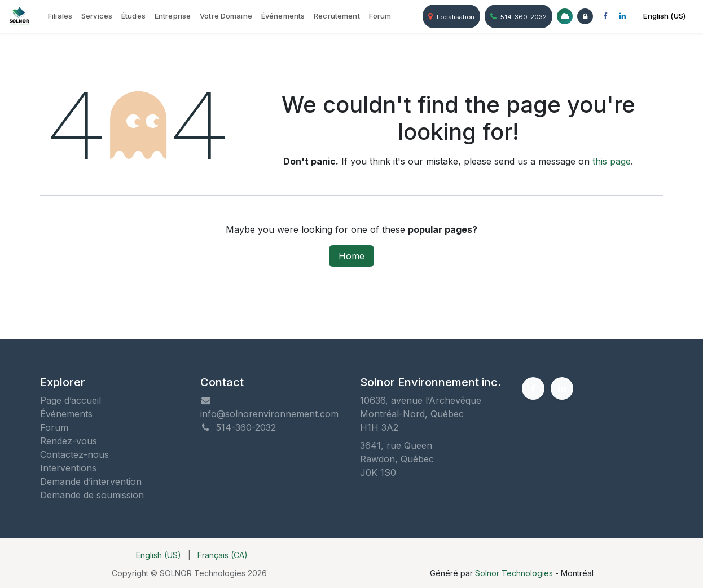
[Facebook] (605, 16)
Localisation (451, 16)
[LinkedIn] (622, 16)
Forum (54, 427)
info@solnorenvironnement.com (269, 414)
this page (612, 161)
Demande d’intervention (91, 481)
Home (351, 256)
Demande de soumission (92, 495)
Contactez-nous (74, 454)
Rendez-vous (69, 441)
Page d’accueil (71, 400)
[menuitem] (60, 16)
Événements (66, 414)
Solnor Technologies (514, 573)
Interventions (68, 468)
